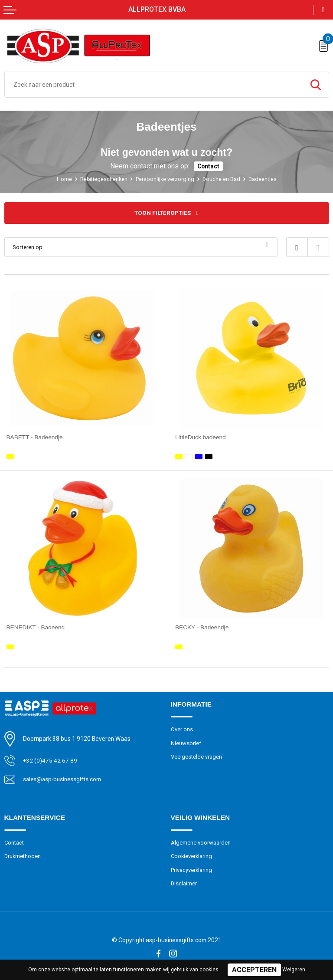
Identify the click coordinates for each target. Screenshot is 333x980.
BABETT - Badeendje (35, 437)
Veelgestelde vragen (196, 755)
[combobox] (154, 85)
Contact (208, 166)
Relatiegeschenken (103, 179)
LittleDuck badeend (201, 437)
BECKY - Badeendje (202, 627)
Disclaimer (184, 882)
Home (64, 179)
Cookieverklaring (192, 855)
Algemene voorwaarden (201, 841)
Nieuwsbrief (186, 742)
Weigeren (294, 970)
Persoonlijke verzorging (165, 179)
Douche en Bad (222, 179)
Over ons (182, 728)
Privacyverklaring (192, 869)
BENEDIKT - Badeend (36, 627)
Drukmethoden (23, 855)
